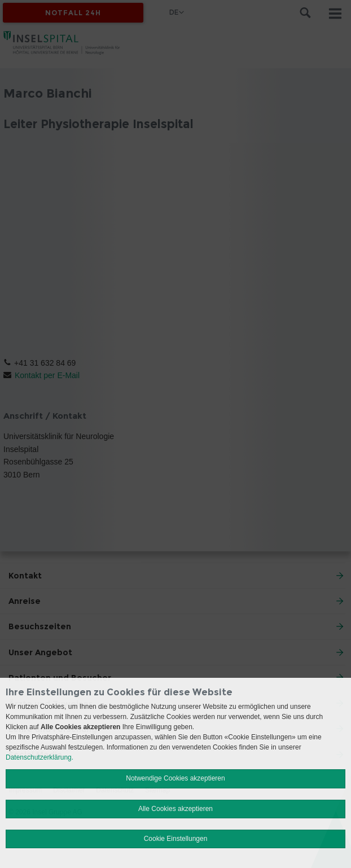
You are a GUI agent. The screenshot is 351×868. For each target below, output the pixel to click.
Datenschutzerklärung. (40, 757)
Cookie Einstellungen (176, 839)
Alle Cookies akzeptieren (175, 809)
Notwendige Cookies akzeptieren (175, 778)
